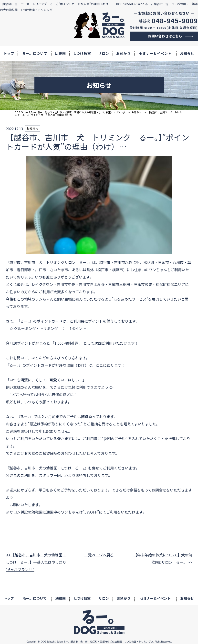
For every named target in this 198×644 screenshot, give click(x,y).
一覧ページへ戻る (99, 555)
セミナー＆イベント (155, 53)
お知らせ (187, 53)
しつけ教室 (82, 53)
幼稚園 (60, 53)
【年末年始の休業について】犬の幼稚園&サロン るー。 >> (163, 558)
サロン (104, 53)
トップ (9, 53)
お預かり (123, 53)
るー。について (35, 53)
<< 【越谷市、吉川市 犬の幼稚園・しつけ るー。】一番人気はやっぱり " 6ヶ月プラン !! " (36, 562)
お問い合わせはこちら (165, 36)
